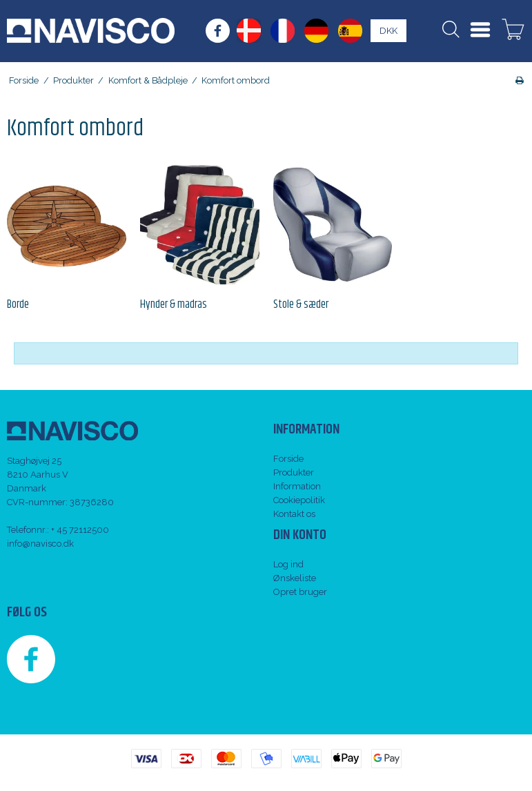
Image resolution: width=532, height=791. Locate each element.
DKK (388, 31)
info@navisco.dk (40, 544)
